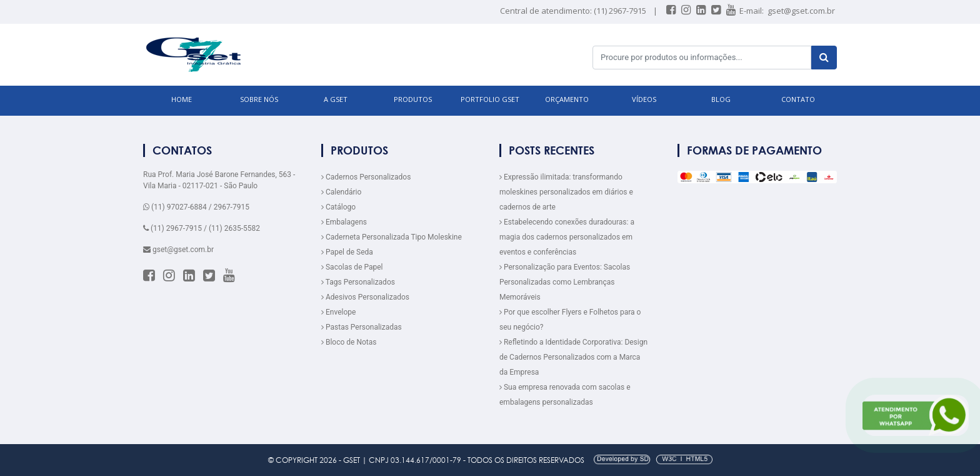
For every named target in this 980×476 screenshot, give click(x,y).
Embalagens (344, 222)
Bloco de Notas (349, 342)
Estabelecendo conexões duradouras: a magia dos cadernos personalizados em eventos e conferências (567, 237)
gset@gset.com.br (801, 11)
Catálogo (338, 207)
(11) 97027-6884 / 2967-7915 (196, 207)
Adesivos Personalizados (365, 297)
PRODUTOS (413, 99)
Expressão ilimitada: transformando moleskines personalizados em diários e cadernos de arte (566, 192)
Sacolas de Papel (352, 267)
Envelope (338, 312)
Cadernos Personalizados (366, 177)
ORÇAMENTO (567, 99)
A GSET (336, 99)
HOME (182, 99)
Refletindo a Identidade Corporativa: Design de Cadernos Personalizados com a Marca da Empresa (573, 357)
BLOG (721, 99)
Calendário (341, 192)
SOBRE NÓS (259, 99)
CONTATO (798, 99)
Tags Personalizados (358, 282)
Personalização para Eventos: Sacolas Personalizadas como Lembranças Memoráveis (565, 282)
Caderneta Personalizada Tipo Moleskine (392, 237)
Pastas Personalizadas (362, 327)
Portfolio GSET (490, 99)
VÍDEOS (644, 99)
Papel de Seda (347, 252)
